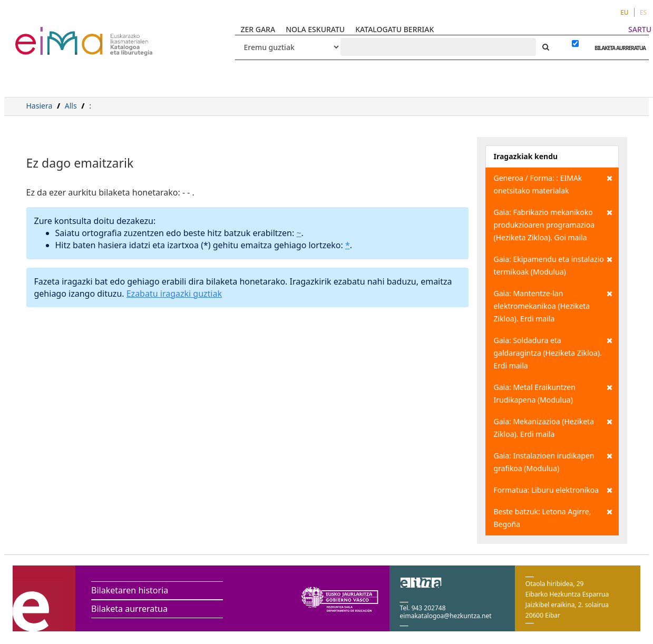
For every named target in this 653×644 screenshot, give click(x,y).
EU (625, 12)
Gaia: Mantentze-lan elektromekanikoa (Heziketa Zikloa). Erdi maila (553, 305)
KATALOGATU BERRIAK (394, 29)
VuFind (43, 35)
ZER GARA (258, 29)
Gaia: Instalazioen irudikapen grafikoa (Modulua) (553, 461)
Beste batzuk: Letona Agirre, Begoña (553, 517)
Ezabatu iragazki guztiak (174, 294)
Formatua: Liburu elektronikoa (553, 490)
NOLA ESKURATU (315, 29)
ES (643, 12)
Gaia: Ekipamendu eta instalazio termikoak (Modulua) (553, 265)
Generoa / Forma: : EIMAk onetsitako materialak (553, 184)
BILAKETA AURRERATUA (617, 48)
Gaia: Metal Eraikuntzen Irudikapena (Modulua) (553, 393)
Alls (71, 106)
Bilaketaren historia (130, 590)
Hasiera (40, 106)
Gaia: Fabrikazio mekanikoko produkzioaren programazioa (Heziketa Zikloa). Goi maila (553, 224)
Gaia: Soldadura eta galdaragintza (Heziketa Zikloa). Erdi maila (553, 352)
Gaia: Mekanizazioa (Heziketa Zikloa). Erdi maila (553, 427)
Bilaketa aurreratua (129, 609)
